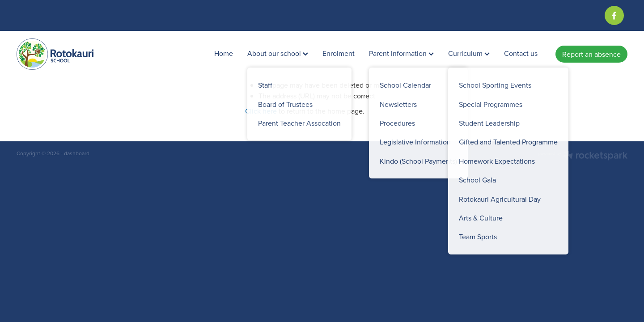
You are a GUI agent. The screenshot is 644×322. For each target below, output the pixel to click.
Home (224, 53)
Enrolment (339, 53)
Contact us (521, 53)
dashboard (77, 153)
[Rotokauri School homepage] (78, 54)
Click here (261, 111)
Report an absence (591, 54)
